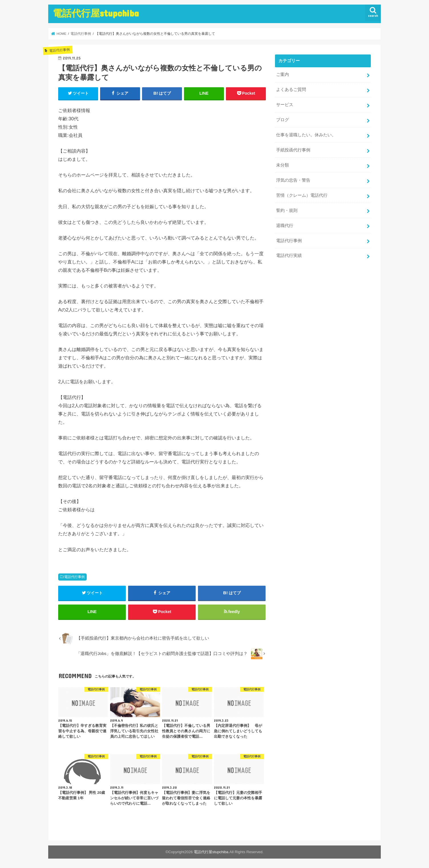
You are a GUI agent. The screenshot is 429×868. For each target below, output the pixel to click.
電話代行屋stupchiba (96, 13)
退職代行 (285, 225)
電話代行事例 (74, 577)
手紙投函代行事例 (293, 150)
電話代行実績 (289, 255)
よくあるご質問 (291, 90)
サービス (285, 105)
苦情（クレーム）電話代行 (302, 195)
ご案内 (283, 74)
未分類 (283, 165)
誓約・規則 (287, 210)
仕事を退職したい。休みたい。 (306, 135)
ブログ (283, 120)
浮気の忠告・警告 (293, 180)
